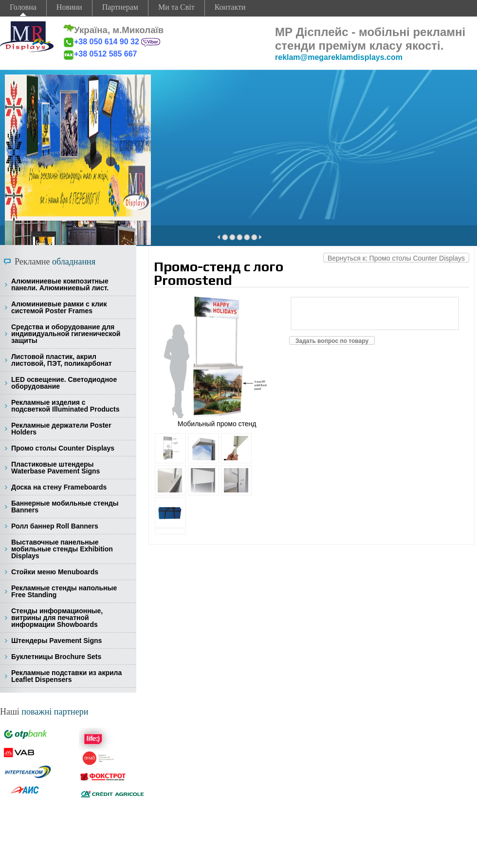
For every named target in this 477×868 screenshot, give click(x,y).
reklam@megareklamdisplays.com (339, 57)
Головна (23, 7)
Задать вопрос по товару (332, 341)
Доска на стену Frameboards (59, 487)
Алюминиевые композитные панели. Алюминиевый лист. (60, 284)
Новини (69, 7)
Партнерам (120, 7)
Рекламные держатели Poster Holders (61, 429)
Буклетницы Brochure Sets (56, 657)
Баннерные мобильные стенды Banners (65, 507)
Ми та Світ (176, 7)
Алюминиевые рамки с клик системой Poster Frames (59, 307)
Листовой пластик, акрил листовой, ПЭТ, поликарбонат (62, 360)
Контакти (230, 7)
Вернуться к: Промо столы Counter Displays (396, 258)
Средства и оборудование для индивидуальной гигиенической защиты (66, 334)
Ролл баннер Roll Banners (55, 526)
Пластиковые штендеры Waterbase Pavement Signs (55, 468)
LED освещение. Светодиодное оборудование (64, 383)
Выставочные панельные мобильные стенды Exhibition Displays (62, 549)
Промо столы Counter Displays (63, 448)
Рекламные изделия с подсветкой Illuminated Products (65, 406)
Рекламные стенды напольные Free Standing (64, 591)
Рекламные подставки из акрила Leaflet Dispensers (66, 676)
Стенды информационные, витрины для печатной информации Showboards (57, 618)
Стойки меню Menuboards (55, 572)
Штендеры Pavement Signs (56, 641)
